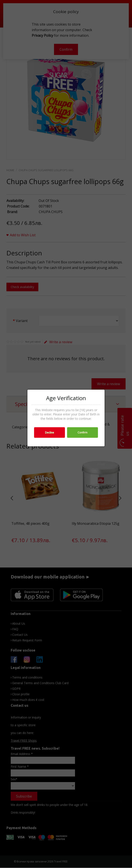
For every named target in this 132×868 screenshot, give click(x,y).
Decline (49, 432)
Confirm (82, 432)
